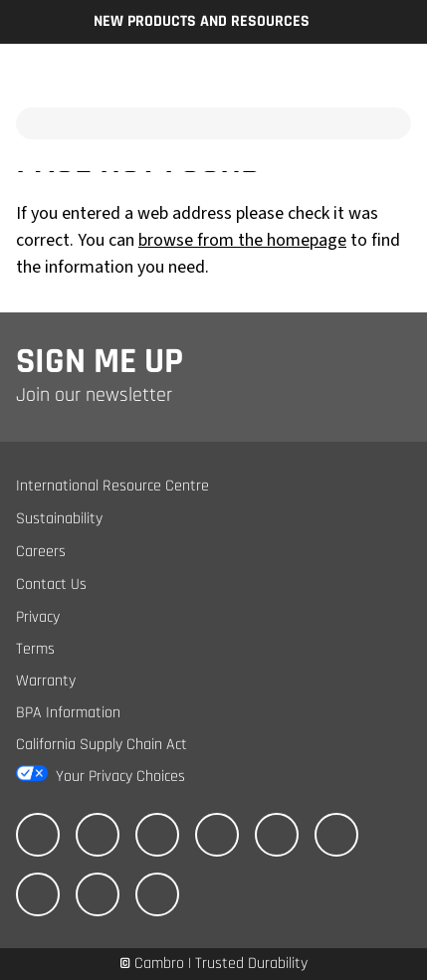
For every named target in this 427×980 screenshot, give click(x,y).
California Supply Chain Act (102, 745)
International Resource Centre (112, 486)
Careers (41, 552)
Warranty (46, 681)
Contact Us (51, 585)
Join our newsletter (94, 395)
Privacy (38, 617)
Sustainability (59, 519)
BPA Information (68, 713)
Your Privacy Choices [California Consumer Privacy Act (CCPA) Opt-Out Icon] (120, 777)
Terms (35, 649)
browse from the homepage (242, 240)
